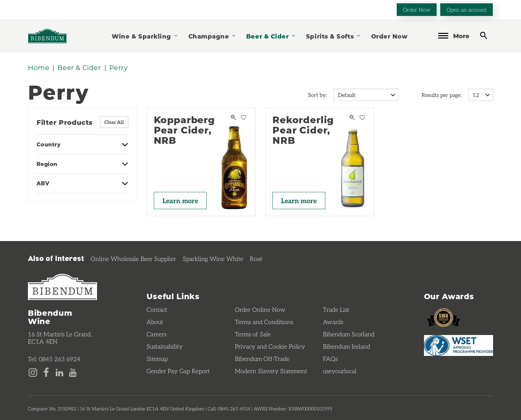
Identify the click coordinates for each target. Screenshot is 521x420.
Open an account (467, 9)
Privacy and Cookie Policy (270, 346)
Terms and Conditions (264, 322)
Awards (333, 322)
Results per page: (442, 95)
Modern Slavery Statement (271, 371)
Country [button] (49, 144)
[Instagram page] (33, 372)
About (155, 322)
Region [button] (47, 164)
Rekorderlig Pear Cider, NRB (303, 130)
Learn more (180, 201)
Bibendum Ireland (347, 346)
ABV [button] (43, 183)
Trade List (336, 309)
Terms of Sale (253, 334)
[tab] (82, 148)
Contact (157, 309)
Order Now (417, 9)
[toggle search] (484, 35)
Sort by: (317, 95)
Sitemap (157, 359)
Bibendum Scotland (349, 334)
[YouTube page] (73, 372)
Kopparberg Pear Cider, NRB (184, 130)
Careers (156, 334)
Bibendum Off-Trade (262, 359)
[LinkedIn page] (59, 372)
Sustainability (165, 346)
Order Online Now (260, 309)
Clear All (114, 122)
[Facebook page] (46, 372)
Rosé (256, 259)
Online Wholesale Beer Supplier (133, 259)
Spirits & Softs (334, 36)
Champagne (212, 36)
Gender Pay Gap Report (178, 371)
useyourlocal (340, 371)
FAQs (330, 359)
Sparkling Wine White (213, 259)
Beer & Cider (271, 36)
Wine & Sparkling (145, 36)
